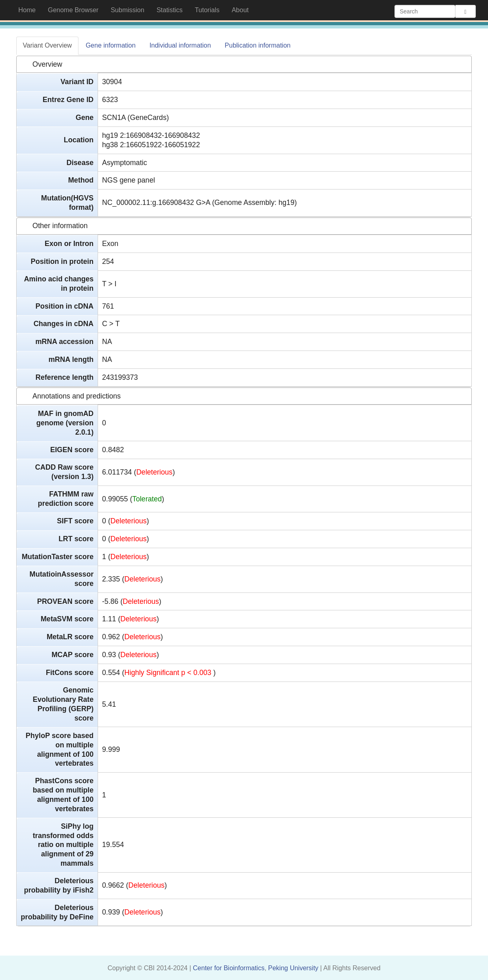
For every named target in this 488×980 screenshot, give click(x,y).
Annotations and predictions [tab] (71, 396)
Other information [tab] (54, 226)
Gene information (111, 45)
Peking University (294, 968)
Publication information (258, 45)
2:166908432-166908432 (160, 135)
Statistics (170, 10)
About (240, 10)
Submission (127, 10)
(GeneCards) (148, 118)
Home (30, 10)
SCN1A (114, 118)
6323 (110, 100)
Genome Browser (73, 10)
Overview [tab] (41, 64)
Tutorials (207, 10)
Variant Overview (47, 45)
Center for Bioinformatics (229, 968)
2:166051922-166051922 (160, 145)
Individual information (180, 45)
